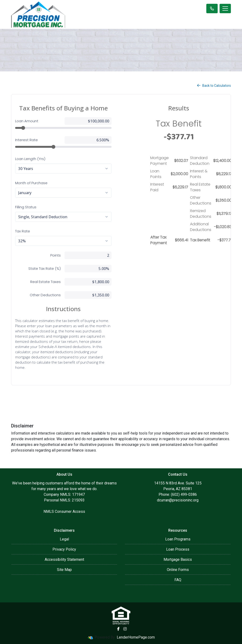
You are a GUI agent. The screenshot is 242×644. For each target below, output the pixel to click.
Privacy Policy (64, 549)
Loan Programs (178, 539)
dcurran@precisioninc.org (178, 500)
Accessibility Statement (64, 559)
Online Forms (178, 570)
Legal (64, 539)
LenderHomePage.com (136, 637)
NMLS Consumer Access (64, 511)
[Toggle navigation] (225, 9)
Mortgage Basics (178, 559)
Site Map (64, 570)
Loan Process (178, 549)
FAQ (178, 580)
